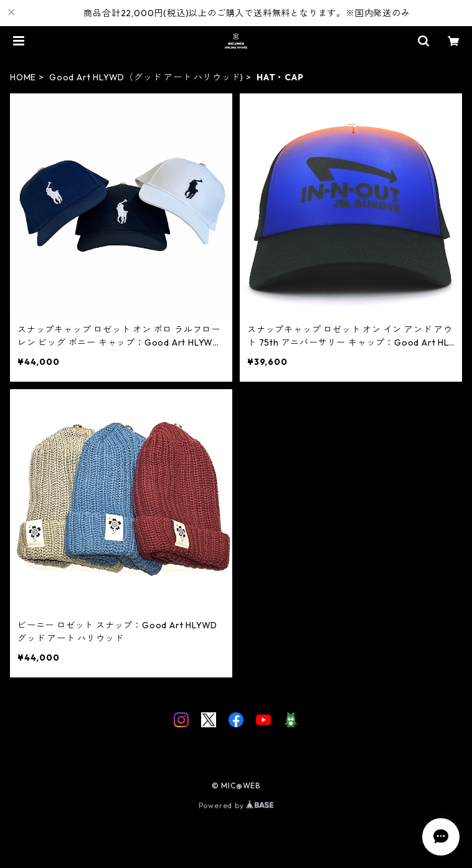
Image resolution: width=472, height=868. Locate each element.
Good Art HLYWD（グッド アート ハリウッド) (146, 77)
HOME (23, 77)
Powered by (236, 805)
